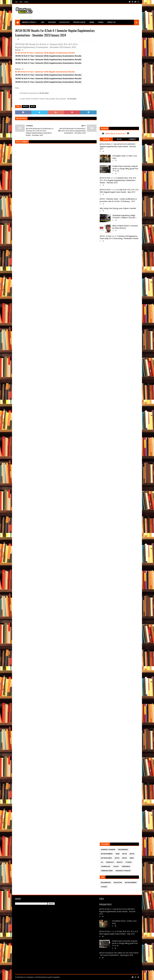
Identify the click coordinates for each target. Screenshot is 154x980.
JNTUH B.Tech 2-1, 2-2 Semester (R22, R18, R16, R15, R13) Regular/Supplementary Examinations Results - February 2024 (118, 180)
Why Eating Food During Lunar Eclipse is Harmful (118, 208)
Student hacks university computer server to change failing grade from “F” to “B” (125, 169)
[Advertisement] (95, 12)
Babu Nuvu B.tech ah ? (116, 133)
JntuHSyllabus (106, 858)
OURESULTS (110, 862)
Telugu (116, 867)
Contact (26, 2)
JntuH (33, 106)
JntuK (117, 858)
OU (102, 862)
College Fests (64, 22)
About (21, 2)
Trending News (107, 871)
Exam (118, 854)
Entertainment (107, 854)
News (132, 858)
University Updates (29, 22)
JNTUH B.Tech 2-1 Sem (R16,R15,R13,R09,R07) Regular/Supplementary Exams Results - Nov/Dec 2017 (118, 146)
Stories (101, 22)
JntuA (125, 854)
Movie (125, 858)
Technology (106, 867)
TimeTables (126, 867)
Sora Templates (28, 977)
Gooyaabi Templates (53, 977)
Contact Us (111, 22)
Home (16, 2)
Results (120, 862)
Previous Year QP (79, 22)
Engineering (123, 850)
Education (52, 22)
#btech (25, 106)
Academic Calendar (108, 850)
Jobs (43, 22)
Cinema (92, 22)
